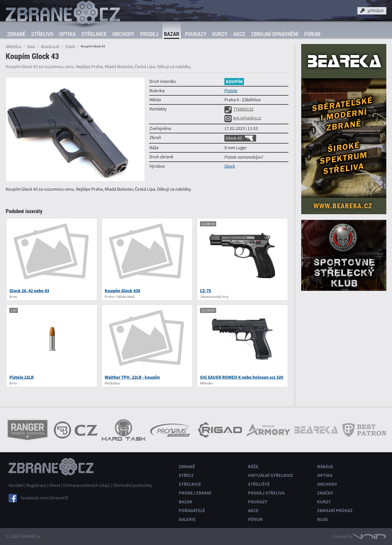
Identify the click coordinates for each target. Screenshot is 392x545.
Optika (67, 34)
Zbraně (16, 34)
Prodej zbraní (195, 493)
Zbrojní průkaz (335, 511)
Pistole (70, 46)
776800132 (239, 109)
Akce (239, 34)
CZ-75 (206, 291)
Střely (186, 475)
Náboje (325, 467)
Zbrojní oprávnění (275, 34)
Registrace (36, 485)
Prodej (149, 34)
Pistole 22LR (22, 377)
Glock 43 (240, 138)
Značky (325, 493)
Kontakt (16, 485)
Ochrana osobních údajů (87, 485)
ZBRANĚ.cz (14, 46)
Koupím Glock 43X (123, 291)
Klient (55, 485)
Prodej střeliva (266, 493)
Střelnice (94, 34)
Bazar (172, 34)
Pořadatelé (192, 511)
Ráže (253, 467)
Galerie (187, 519)
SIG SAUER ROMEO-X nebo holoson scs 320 (242, 377)
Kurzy (220, 34)
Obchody (123, 34)
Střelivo (42, 34)
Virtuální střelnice (270, 475)
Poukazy (196, 34)
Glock (230, 166)
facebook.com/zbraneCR (44, 498)
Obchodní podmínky (132, 485)
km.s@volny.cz (243, 118)
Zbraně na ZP (50, 46)
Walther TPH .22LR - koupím (132, 377)
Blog (323, 519)
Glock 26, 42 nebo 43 (29, 291)
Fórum (312, 34)
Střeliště (259, 484)
